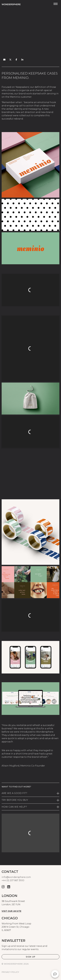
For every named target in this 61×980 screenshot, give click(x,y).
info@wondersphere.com (16, 877)
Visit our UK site (11, 911)
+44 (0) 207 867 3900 (13, 880)
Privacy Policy (10, 972)
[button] (30, 957)
